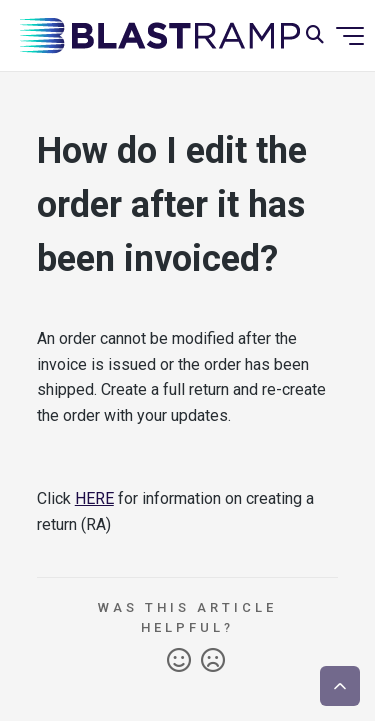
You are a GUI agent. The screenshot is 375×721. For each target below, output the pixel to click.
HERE (94, 498)
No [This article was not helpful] (213, 661)
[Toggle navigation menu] (350, 36)
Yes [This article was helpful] (179, 661)
